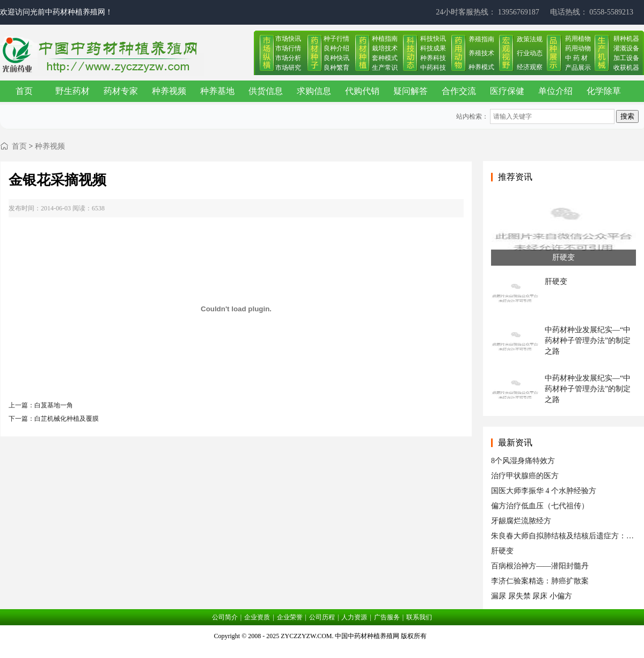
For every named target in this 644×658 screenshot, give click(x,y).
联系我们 (419, 617)
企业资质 (257, 617)
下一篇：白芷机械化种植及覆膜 (54, 419)
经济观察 (530, 67)
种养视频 (169, 91)
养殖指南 (481, 39)
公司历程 (322, 617)
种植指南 (385, 39)
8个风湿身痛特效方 (523, 461)
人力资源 (354, 617)
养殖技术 (481, 53)
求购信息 (314, 91)
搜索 (627, 116)
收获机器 (626, 68)
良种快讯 (336, 58)
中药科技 (433, 68)
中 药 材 (576, 58)
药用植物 (578, 39)
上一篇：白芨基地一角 (41, 405)
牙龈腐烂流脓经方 (521, 521)
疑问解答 (411, 91)
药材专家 (121, 91)
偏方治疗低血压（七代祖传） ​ (541, 506)
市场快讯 (288, 39)
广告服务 (387, 617)
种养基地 (217, 91)
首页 (24, 91)
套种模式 (385, 58)
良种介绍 (336, 48)
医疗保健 (507, 91)
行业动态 (530, 53)
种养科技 (433, 58)
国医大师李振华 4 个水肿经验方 (544, 491)
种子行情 (336, 39)
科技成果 (433, 48)
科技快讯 (433, 39)
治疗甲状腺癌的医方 (525, 476)
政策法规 (530, 39)
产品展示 (578, 68)
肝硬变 (502, 551)
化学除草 (604, 91)
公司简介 (225, 617)
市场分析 (288, 58)
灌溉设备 (626, 48)
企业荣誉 (290, 617)
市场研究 (288, 68)
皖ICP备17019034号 (322, 649)
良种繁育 (336, 68)
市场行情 (288, 48)
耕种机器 (626, 39)
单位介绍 (555, 91)
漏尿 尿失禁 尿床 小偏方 (532, 596)
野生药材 (72, 91)
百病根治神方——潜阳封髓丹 (540, 566)
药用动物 (578, 48)
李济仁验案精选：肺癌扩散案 (540, 581)
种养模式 (481, 67)
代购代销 (362, 91)
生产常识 (385, 68)
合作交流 (459, 91)
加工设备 (626, 58)
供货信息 (266, 91)
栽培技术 (385, 48)
